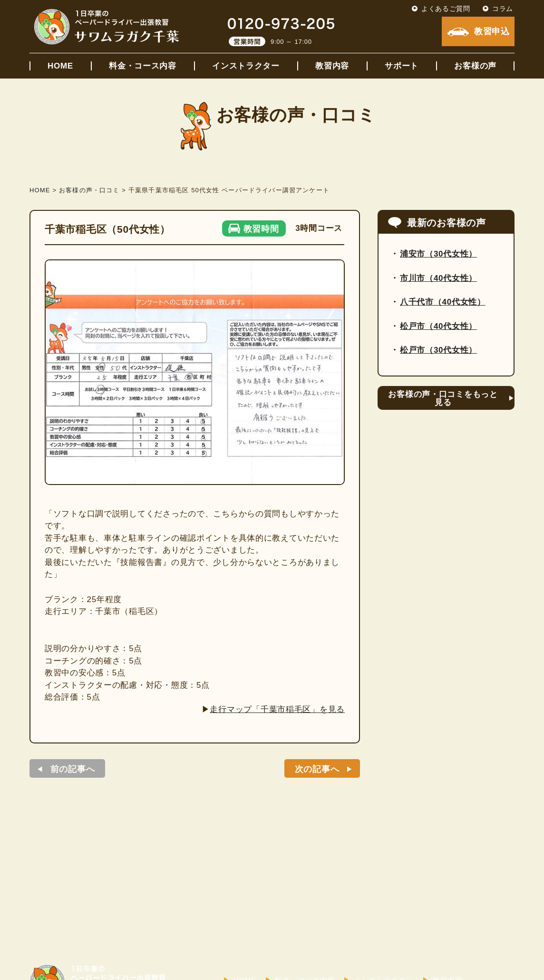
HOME (60, 66)
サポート (402, 66)
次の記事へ (317, 769)
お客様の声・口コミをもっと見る (443, 398)
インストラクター (246, 66)
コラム (503, 9)
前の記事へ (73, 769)
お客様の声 (475, 66)
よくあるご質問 (446, 9)
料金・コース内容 (143, 66)
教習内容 (332, 66)
